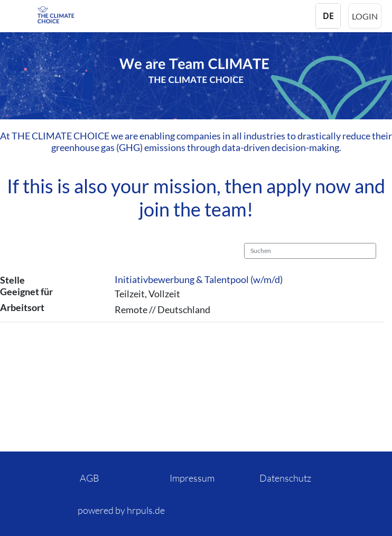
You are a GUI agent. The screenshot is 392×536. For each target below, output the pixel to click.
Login (365, 16)
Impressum (192, 478)
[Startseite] (79, 15)
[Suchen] (310, 251)
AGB (90, 478)
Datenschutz (285, 478)
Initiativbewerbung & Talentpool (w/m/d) (199, 279)
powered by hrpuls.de (121, 510)
